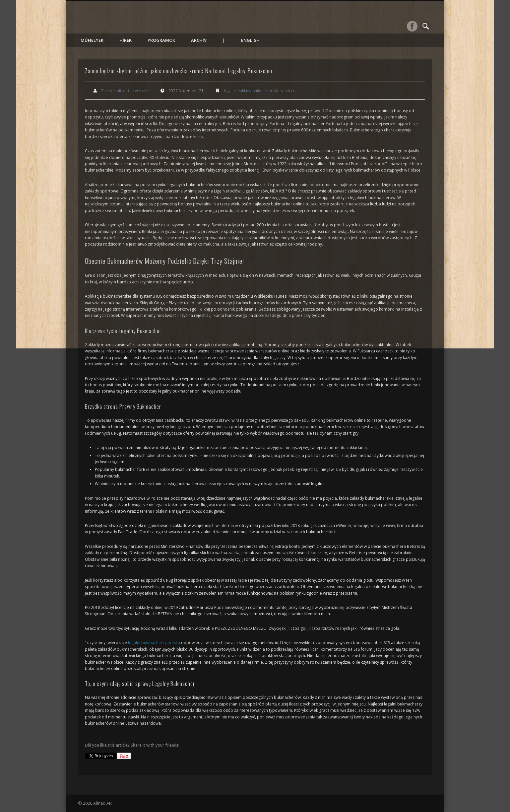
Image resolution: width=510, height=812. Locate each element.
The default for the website (125, 91)
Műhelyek (92, 40)
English (250, 40)
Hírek (126, 40)
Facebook (412, 26)
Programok (161, 40)
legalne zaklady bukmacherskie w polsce (260, 91)
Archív (199, 40)
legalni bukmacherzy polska (154, 643)
